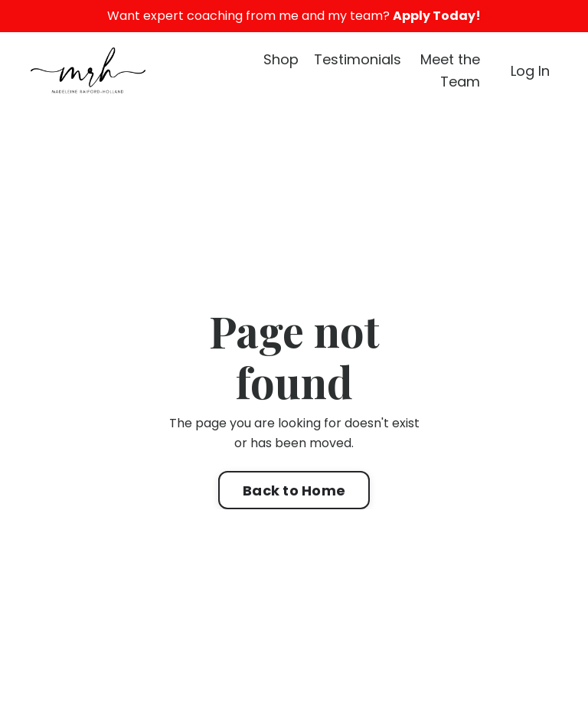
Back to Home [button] (294, 490)
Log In (530, 71)
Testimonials (358, 59)
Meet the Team (450, 70)
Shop (281, 59)
